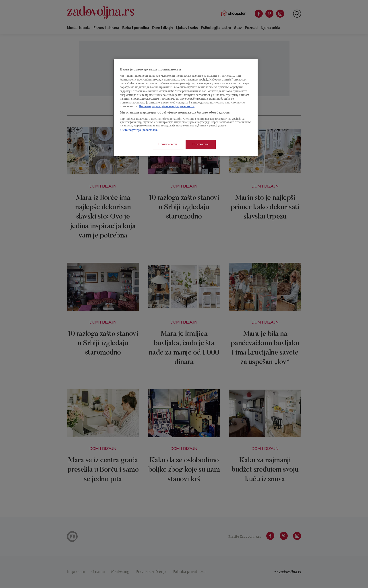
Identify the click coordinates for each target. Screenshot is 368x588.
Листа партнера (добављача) (139, 130)
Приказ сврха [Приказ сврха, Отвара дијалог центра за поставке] (168, 145)
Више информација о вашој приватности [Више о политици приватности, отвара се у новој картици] (167, 107)
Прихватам (201, 145)
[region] (186, 108)
